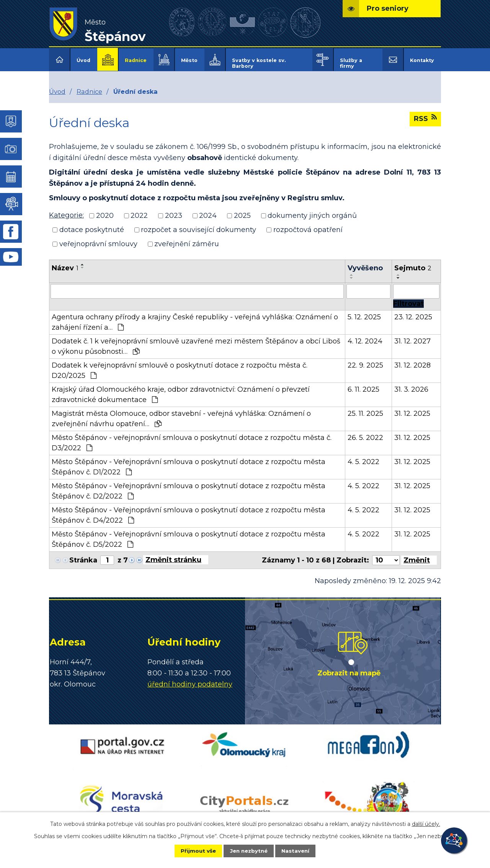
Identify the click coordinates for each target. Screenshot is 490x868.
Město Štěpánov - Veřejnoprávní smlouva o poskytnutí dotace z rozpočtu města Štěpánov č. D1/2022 (189, 462)
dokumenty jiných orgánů (312, 211)
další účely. (426, 823)
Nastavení (301, 850)
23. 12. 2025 (413, 312)
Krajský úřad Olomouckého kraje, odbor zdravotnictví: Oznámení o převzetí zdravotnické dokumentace (181, 389)
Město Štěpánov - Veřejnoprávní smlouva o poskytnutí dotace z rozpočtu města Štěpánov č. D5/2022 (189, 534)
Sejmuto (413, 263)
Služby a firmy (351, 63)
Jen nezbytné (249, 850)
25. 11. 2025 (365, 408)
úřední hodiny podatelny (190, 679)
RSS (425, 113)
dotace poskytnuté (92, 224)
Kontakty (422, 60)
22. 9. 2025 (365, 360)
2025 (242, 211)
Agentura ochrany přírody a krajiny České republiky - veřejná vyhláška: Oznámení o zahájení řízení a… (195, 317)
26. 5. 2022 (365, 432)
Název (65, 263)
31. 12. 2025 (412, 408)
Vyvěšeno (365, 263)
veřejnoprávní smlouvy (98, 239)
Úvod (83, 60)
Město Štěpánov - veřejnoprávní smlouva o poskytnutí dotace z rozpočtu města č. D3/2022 (192, 437)
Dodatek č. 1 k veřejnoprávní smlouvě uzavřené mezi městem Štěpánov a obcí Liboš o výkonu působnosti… (196, 341)
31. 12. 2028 (412, 360)
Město (189, 60)
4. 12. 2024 (365, 336)
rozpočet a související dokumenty (198, 224)
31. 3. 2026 (411, 384)
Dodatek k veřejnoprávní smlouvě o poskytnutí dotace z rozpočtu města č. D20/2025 (180, 365)
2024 (208, 211)
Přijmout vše (193, 850)
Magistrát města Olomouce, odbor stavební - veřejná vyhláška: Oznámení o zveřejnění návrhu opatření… (181, 413)
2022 (139, 211)
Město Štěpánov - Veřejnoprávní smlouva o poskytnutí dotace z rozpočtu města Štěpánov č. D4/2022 (189, 510)
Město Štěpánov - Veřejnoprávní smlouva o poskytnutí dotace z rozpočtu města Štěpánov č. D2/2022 (189, 486)
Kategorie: (66, 210)
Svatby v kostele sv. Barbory (259, 63)
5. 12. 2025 (364, 312)
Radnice (136, 60)
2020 (105, 211)
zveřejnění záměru (187, 239)
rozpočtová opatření (308, 224)
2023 (174, 211)
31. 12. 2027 (412, 336)
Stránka (83, 555)
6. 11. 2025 (363, 384)
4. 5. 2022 (363, 456)
